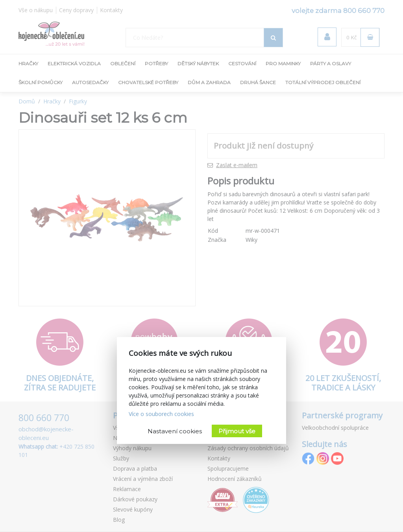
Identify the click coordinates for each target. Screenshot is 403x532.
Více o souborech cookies (161, 414)
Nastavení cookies (175, 431)
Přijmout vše (237, 431)
